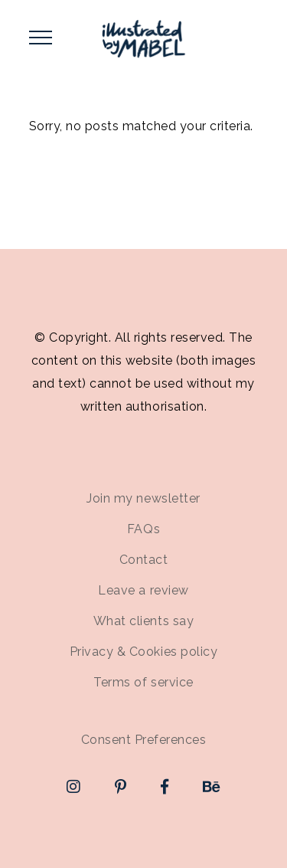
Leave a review (143, 590)
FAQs (143, 529)
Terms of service (143, 682)
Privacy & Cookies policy (143, 652)
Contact (144, 560)
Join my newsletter (143, 498)
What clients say (143, 621)
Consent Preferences (144, 740)
